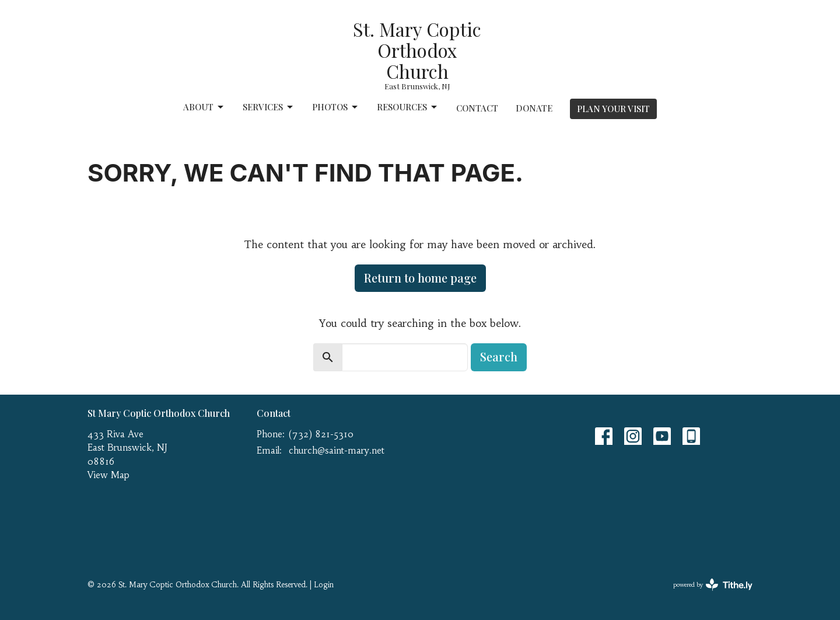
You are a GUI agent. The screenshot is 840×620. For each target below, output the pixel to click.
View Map (108, 475)
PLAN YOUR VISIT (613, 109)
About (204, 107)
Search (499, 356)
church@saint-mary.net (337, 450)
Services (269, 107)
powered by (713, 585)
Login (324, 585)
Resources (408, 107)
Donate (534, 108)
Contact (477, 108)
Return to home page (420, 278)
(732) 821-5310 (321, 434)
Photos (336, 107)
